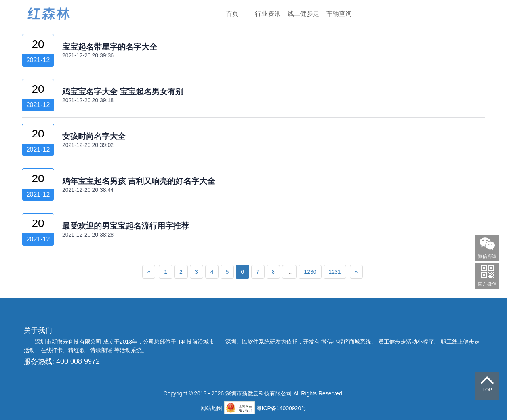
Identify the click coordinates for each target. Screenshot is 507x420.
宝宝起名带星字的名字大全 (110, 47)
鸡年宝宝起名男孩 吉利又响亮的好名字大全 (139, 181)
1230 (310, 272)
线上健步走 (303, 14)
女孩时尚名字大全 (94, 136)
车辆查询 (339, 14)
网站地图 (212, 408)
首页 (232, 14)
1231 (335, 272)
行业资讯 (268, 14)
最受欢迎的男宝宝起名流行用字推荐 (126, 226)
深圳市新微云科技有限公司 (69, 342)
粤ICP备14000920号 (282, 408)
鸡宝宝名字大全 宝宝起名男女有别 (123, 92)
